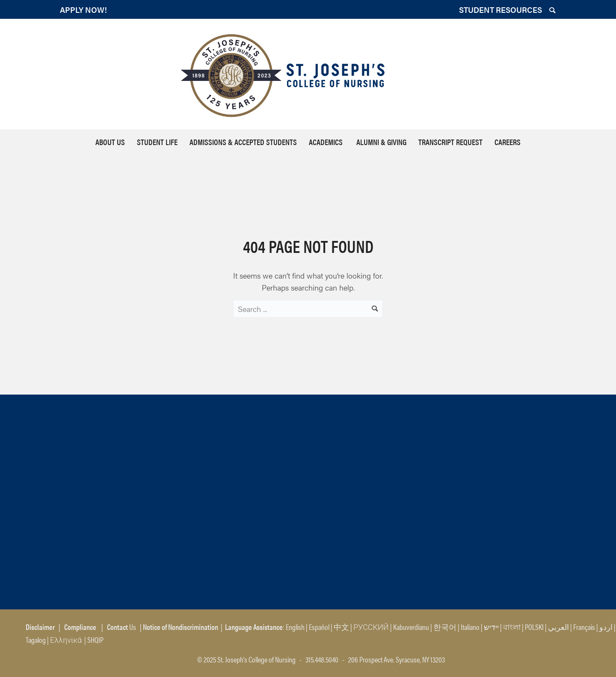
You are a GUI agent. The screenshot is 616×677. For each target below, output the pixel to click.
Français (584, 627)
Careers (508, 142)
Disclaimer (40, 627)
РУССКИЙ (371, 627)
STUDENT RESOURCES (500, 10)
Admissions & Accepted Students (243, 142)
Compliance (80, 627)
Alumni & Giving (381, 142)
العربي (558, 627)
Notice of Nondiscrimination (181, 627)
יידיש (491, 627)
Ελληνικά (67, 640)
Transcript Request (450, 142)
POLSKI (534, 627)
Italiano (470, 627)
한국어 (445, 627)
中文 (341, 627)
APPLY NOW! (83, 10)
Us (121, 627)
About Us (110, 142)
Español (319, 627)
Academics (327, 142)
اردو (606, 627)
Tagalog (36, 640)
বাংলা (512, 627)
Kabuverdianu (411, 627)
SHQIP (95, 640)
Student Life (157, 142)
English (295, 627)
